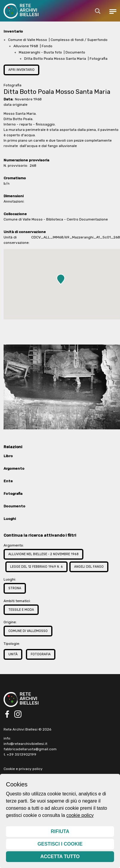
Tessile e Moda (21, 610)
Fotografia (41, 654)
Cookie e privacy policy (23, 769)
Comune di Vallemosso (28, 631)
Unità (13, 654)
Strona (15, 588)
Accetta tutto (60, 856)
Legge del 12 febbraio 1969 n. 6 (36, 567)
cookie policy (80, 815)
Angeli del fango (89, 567)
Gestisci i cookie (60, 844)
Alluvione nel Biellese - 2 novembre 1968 (43, 554)
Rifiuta (60, 831)
